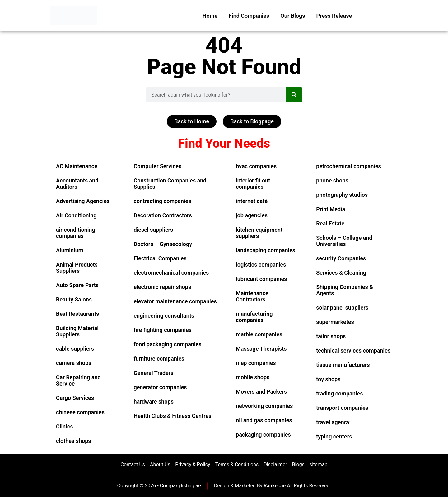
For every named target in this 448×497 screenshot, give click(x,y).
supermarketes (335, 322)
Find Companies (249, 16)
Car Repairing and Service (78, 380)
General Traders (153, 373)
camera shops (74, 363)
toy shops (328, 379)
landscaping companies (266, 250)
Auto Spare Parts (77, 285)
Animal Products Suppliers (77, 268)
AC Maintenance (77, 166)
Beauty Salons (74, 299)
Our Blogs (293, 16)
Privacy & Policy (193, 464)
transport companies (342, 408)
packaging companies (263, 435)
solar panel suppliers (342, 308)
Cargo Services (75, 398)
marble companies (259, 334)
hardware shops (153, 402)
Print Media (331, 209)
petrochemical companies (349, 166)
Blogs (298, 464)
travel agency (333, 422)
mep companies (256, 363)
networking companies (264, 406)
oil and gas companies (264, 420)
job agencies (252, 215)
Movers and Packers (261, 392)
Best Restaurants (77, 314)
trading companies (339, 393)
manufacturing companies (254, 317)
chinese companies (80, 412)
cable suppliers (75, 349)
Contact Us (133, 464)
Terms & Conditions (237, 464)
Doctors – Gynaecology (163, 244)
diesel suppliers (153, 230)
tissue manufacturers (343, 365)
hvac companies (256, 166)
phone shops (332, 180)
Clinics (65, 426)
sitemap (319, 464)
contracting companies (162, 201)
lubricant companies (261, 279)
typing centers (334, 436)
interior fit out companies (253, 184)
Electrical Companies (160, 258)
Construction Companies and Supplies (170, 184)
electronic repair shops (162, 287)
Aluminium (70, 250)
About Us (160, 464)
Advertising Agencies (83, 201)
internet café (252, 201)
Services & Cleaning (341, 273)
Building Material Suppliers (77, 331)
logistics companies (261, 265)
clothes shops (74, 441)
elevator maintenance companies (175, 301)
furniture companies (159, 359)
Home (210, 16)
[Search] (294, 95)
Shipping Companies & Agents (345, 290)
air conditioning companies (76, 233)
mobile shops (253, 377)
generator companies (160, 387)
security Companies (341, 258)
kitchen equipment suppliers (259, 233)
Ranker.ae (275, 486)
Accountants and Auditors (77, 184)
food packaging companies (167, 344)
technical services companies (353, 350)
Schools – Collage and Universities (344, 241)
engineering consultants (164, 316)
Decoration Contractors (163, 215)
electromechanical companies (171, 273)
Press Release (334, 16)
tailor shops (331, 336)
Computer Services (157, 166)
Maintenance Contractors (252, 296)
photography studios (342, 195)
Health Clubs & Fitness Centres (172, 416)
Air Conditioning (76, 215)
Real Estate (330, 223)
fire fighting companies (162, 330)
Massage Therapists (261, 349)
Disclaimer (275, 464)
